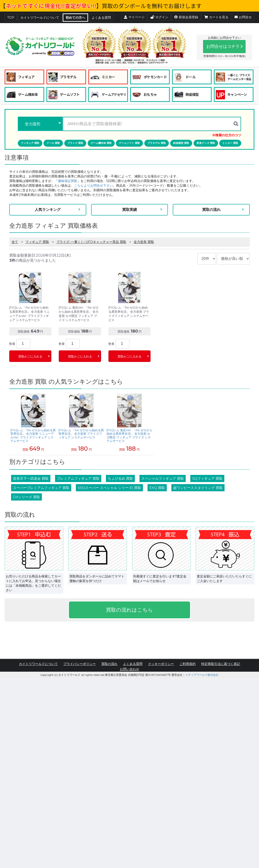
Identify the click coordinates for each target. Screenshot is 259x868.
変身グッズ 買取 (206, 143)
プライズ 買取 (75, 143)
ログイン (159, 17)
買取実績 (129, 210)
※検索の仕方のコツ (227, 135)
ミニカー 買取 (230, 143)
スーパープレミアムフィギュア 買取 (41, 488)
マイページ (134, 17)
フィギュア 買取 (30, 143)
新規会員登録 (186, 17)
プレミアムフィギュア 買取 (78, 478)
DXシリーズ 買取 (26, 497)
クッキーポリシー (161, 664)
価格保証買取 (68, 181)
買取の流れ (211, 210)
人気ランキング (48, 210)
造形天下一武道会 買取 (31, 478)
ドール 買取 (53, 143)
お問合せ (243, 17)
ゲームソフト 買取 (129, 143)
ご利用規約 (188, 664)
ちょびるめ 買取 (120, 478)
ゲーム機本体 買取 (101, 143)
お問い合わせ (129, 669)
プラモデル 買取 (157, 143)
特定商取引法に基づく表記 (221, 664)
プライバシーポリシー (80, 664)
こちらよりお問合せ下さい (93, 185)
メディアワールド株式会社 (202, 675)
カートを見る (216, 17)
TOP (11, 18)
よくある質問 (101, 18)
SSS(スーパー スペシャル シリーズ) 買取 (109, 488)
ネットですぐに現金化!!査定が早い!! (51, 6)
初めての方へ (75, 18)
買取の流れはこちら (129, 610)
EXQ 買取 (157, 488)
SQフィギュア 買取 (207, 478)
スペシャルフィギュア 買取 (163, 478)
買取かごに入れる (30, 357)
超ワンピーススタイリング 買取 (198, 488)
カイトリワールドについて (40, 18)
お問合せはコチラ (223, 46)
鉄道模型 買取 (181, 143)
